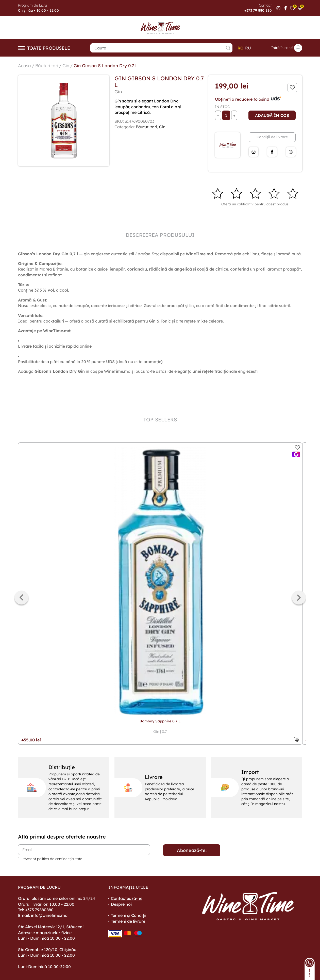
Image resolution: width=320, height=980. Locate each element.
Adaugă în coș (272, 115)
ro (241, 48)
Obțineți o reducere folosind (248, 99)
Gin (68, 66)
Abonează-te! (192, 850)
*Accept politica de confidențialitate (53, 859)
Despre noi (121, 904)
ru (248, 48)
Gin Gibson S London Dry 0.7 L (110, 66)
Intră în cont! (287, 48)
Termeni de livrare (128, 921)
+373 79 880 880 (258, 10)
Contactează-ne (127, 898)
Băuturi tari (48, 66)
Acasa (25, 66)
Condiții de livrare (272, 137)
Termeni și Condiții (129, 915)
